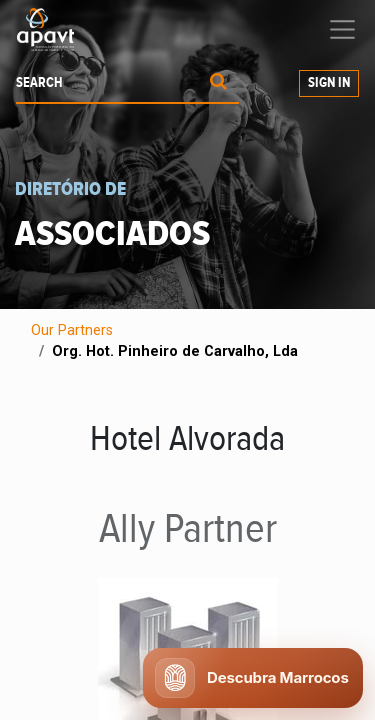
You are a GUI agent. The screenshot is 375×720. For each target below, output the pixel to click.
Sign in (329, 83)
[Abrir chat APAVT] (253, 678)
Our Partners (72, 330)
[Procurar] (218, 83)
